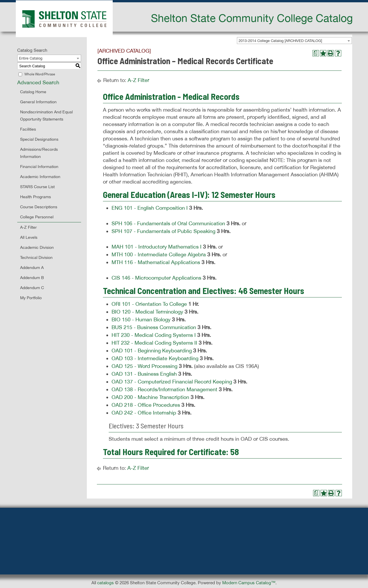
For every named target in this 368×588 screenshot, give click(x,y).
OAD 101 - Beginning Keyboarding (152, 351)
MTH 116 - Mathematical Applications (156, 262)
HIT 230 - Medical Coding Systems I (154, 335)
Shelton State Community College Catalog (252, 18)
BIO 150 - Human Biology (141, 319)
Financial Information (39, 167)
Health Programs (36, 197)
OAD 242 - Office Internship (144, 413)
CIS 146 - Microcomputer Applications (156, 278)
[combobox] (294, 41)
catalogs (106, 583)
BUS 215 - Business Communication (154, 327)
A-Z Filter (28, 227)
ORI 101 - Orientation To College (149, 304)
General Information (38, 102)
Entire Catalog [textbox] (31, 58)
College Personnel (37, 217)
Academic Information (40, 177)
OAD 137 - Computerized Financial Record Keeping (172, 382)
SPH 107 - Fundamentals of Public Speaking (163, 231)
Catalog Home (33, 92)
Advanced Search (38, 82)
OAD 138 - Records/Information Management (164, 389)
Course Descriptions (39, 207)
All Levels (29, 237)
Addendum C (32, 288)
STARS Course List (37, 187)
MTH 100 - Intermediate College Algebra (159, 254)
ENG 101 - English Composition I (150, 208)
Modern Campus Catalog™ (249, 583)
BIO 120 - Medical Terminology (147, 312)
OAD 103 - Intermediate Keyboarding (155, 358)
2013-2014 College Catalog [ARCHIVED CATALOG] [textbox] (280, 41)
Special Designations (39, 139)
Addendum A (32, 268)
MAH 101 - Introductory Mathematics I (157, 247)
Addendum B (32, 278)
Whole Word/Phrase (40, 74)
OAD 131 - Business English (144, 374)
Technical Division (36, 257)
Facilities (28, 129)
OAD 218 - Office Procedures (146, 405)
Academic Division (37, 247)
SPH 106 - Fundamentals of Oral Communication (168, 223)
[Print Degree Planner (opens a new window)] (316, 53)
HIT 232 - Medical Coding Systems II (154, 343)
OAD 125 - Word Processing (144, 366)
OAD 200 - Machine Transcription (150, 397)
